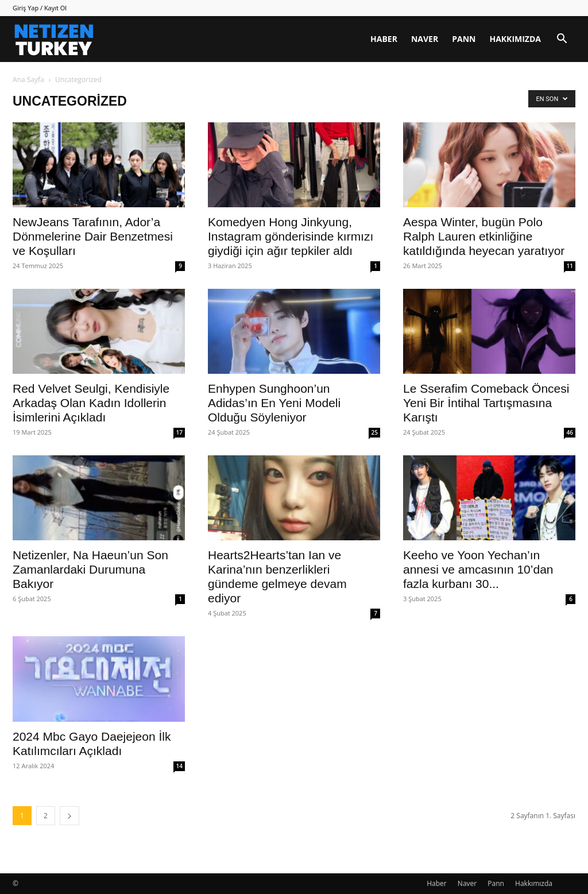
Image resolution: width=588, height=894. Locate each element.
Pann (464, 39)
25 (375, 432)
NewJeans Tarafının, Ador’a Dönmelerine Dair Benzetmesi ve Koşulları (93, 236)
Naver (425, 39)
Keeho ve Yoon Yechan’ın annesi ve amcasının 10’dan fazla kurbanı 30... (478, 569)
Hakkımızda (515, 39)
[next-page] (69, 816)
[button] (562, 40)
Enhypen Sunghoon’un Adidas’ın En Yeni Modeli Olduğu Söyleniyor (274, 403)
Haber (384, 39)
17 (179, 432)
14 (179, 766)
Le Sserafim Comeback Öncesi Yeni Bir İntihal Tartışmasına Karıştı (486, 403)
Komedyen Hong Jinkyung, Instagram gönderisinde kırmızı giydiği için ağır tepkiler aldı (291, 236)
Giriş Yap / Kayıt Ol (40, 8)
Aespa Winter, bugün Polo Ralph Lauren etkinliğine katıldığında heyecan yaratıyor (484, 236)
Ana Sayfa (28, 80)
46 (570, 432)
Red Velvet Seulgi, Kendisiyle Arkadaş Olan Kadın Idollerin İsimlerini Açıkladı (91, 403)
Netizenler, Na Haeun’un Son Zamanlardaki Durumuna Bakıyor (90, 569)
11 (570, 266)
